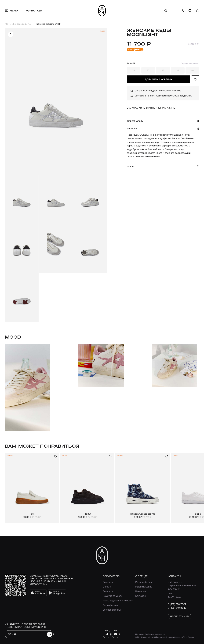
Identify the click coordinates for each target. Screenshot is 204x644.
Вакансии (140, 591)
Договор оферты (112, 610)
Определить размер (190, 63)
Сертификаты (110, 605)
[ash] (102, 11)
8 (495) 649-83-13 (177, 608)
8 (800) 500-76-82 (177, 604)
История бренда (144, 582)
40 (192, 70)
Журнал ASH (34, 11)
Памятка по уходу (113, 596)
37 (148, 70)
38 (163, 70)
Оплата (107, 587)
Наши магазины (144, 587)
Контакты (140, 596)
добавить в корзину (159, 79)
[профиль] (182, 11)
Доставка (108, 582)
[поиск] (166, 11)
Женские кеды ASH (22, 24)
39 (178, 70)
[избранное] (190, 11)
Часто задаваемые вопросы (118, 600)
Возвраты (108, 591)
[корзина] (198, 11)
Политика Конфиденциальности (150, 634)
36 (134, 70)
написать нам (180, 616)
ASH (7, 24)
